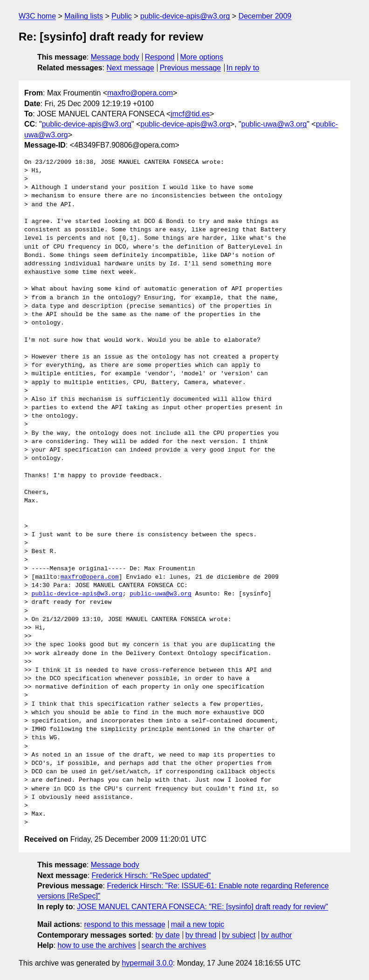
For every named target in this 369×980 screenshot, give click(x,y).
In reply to (243, 68)
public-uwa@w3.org (274, 124)
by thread (201, 935)
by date (167, 935)
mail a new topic (198, 924)
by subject (239, 935)
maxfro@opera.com (140, 93)
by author (277, 935)
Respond (160, 57)
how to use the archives (97, 945)
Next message (130, 68)
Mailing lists (84, 16)
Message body (115, 57)
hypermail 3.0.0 (147, 963)
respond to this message (124, 924)
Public (122, 16)
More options (202, 57)
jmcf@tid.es (190, 114)
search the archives (174, 945)
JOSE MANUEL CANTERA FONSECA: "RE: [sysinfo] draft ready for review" (202, 907)
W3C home (37, 16)
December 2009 (265, 16)
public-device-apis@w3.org (185, 16)
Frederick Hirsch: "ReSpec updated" (151, 875)
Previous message (191, 68)
